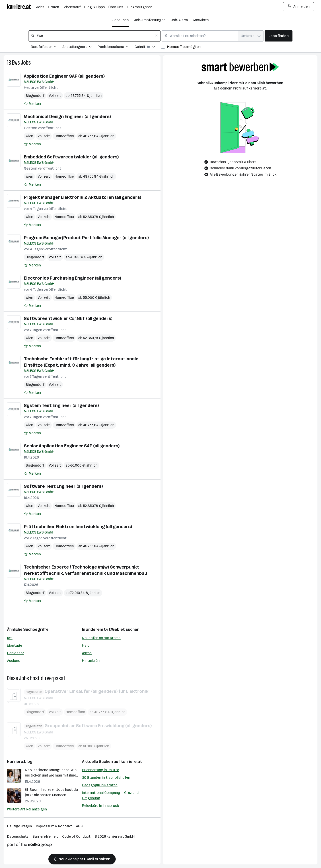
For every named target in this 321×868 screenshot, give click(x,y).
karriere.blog (20, 762)
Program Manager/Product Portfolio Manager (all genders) (86, 238)
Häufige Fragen (20, 826)
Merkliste (201, 20)
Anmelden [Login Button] (299, 7)
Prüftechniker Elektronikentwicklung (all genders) (78, 527)
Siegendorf (35, 96)
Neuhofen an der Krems (101, 638)
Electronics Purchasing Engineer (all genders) (72, 278)
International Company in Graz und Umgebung (110, 795)
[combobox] (95, 36)
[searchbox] (95, 36)
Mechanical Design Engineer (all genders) (67, 116)
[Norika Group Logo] (29, 846)
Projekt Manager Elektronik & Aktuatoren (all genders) (82, 197)
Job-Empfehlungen (150, 20)
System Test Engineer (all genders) (61, 405)
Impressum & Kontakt (54, 826)
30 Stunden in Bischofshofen (106, 778)
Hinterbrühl (91, 661)
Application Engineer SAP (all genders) (64, 76)
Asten (87, 653)
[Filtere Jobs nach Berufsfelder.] (47, 47)
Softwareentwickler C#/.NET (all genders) (68, 318)
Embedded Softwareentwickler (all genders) (71, 157)
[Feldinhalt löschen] (156, 36)
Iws (10, 638)
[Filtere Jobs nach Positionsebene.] (116, 47)
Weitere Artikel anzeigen (27, 809)
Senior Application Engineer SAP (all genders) (72, 446)
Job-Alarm (179, 20)
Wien (29, 136)
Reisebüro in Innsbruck (101, 806)
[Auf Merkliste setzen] (32, 104)
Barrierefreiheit (45, 836)
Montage (15, 645)
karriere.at (131, 762)
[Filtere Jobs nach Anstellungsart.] (80, 47)
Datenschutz (18, 836)
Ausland (14, 661)
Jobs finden (279, 36)
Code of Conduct (76, 836)
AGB (79, 826)
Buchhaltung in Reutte (101, 770)
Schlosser (15, 653)
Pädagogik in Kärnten (100, 785)
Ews (16, 63)
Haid (86, 645)
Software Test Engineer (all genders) (63, 486)
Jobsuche (120, 20)
